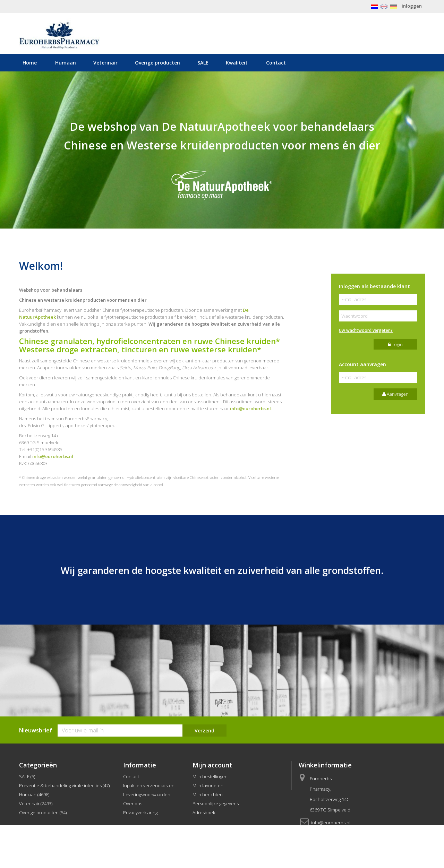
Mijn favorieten (208, 785)
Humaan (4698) (34, 794)
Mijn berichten (208, 794)
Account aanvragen (362, 364)
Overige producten (157, 63)
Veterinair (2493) (36, 803)
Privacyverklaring (140, 813)
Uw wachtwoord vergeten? (366, 330)
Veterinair (105, 63)
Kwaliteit (237, 63)
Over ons (133, 803)
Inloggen (412, 6)
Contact (276, 63)
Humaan (66, 63)
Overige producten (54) (43, 813)
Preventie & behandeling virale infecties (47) (64, 785)
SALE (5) (27, 776)
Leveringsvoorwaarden (147, 794)
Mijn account (212, 765)
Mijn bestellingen (210, 776)
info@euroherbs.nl (250, 409)
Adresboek (204, 813)
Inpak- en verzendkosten (149, 785)
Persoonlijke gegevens (216, 803)
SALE (203, 63)
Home (30, 63)
